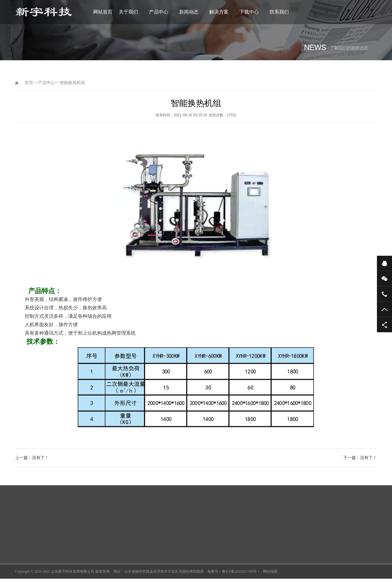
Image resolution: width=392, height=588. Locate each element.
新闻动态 (189, 12)
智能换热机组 (72, 83)
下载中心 (249, 12)
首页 (29, 83)
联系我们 (279, 12)
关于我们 (128, 12)
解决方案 (219, 12)
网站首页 (103, 12)
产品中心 (159, 12)
